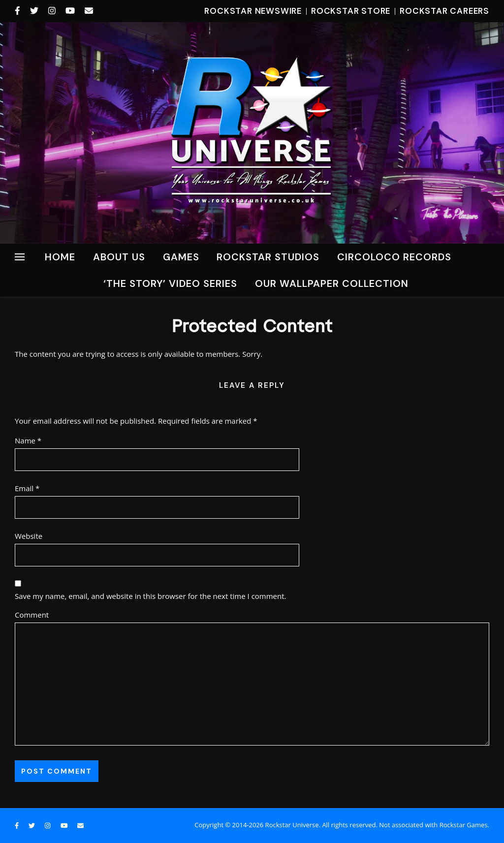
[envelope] (89, 11)
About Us (119, 257)
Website (29, 536)
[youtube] (71, 11)
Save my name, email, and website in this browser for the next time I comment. (151, 596)
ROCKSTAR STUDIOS (268, 257)
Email (27, 488)
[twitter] (35, 11)
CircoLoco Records (394, 257)
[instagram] (53, 11)
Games (181, 257)
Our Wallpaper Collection (332, 283)
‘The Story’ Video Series (170, 283)
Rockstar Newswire (253, 11)
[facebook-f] (19, 11)
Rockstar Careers (444, 11)
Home (60, 257)
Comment (32, 615)
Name (28, 440)
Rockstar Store (351, 11)
